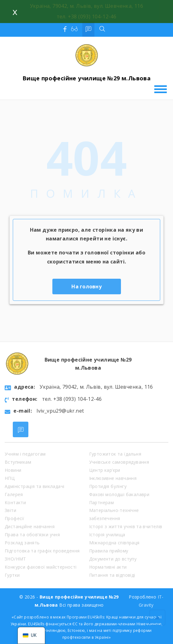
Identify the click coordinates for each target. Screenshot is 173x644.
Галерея (14, 494)
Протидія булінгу (108, 486)
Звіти (10, 510)
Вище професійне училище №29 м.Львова (86, 78)
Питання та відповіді (112, 575)
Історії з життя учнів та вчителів (126, 526)
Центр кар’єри (105, 470)
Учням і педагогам (25, 454)
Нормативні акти (108, 567)
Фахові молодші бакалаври (119, 494)
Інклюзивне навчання (113, 478)
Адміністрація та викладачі (34, 486)
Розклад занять (22, 543)
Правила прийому (109, 551)
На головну (86, 286)
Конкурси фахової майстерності (41, 567)
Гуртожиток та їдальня (115, 454)
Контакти (15, 502)
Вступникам (18, 462)
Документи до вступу (113, 559)
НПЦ (10, 478)
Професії (14, 518)
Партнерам (102, 502)
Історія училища (107, 535)
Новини (13, 470)
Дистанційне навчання (30, 526)
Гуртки (12, 575)
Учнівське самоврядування (119, 462)
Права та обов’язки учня (32, 535)
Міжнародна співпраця (114, 543)
